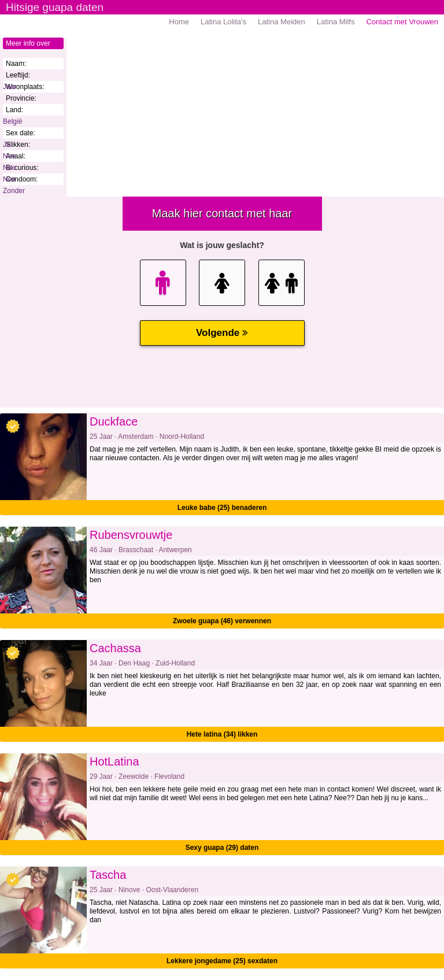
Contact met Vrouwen (402, 22)
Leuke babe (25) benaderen (222, 508)
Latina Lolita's (223, 22)
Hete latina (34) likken (222, 734)
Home (179, 22)
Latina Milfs (336, 22)
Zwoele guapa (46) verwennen (222, 621)
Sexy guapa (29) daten (222, 848)
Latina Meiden (282, 22)
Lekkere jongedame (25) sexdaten (222, 961)
